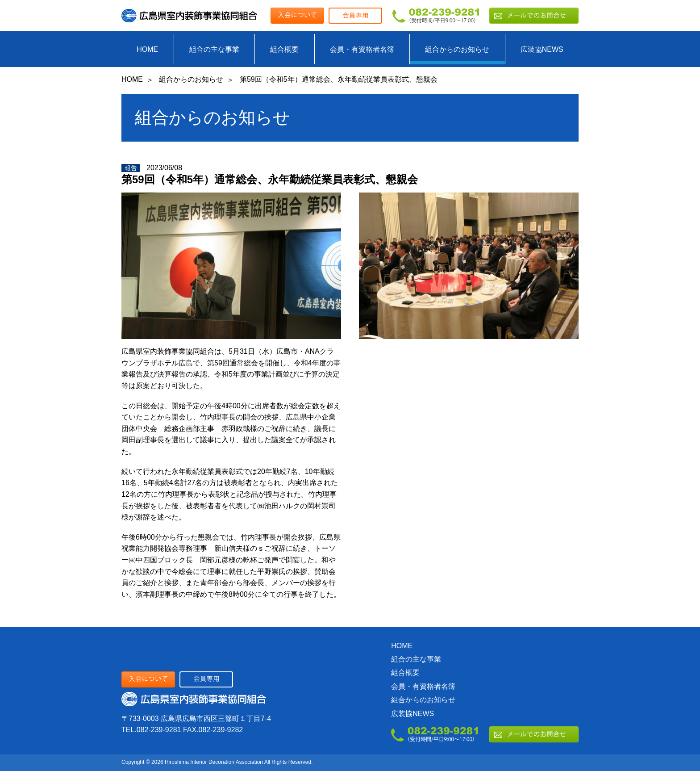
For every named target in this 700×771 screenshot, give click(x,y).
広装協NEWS (542, 49)
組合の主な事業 (214, 49)
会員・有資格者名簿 (362, 49)
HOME (147, 49)
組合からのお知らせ (457, 49)
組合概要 (284, 49)
